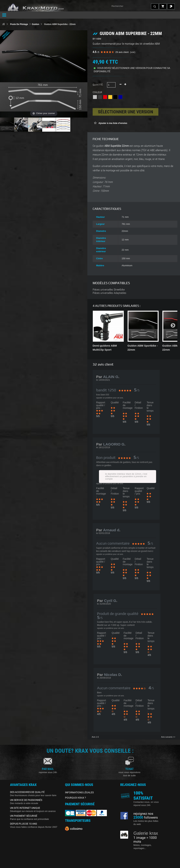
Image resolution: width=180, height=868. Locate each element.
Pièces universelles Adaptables (109, 293)
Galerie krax (146, 833)
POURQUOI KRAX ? (75, 798)
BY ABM (97, 39)
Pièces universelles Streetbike (109, 290)
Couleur (98, 92)
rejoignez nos (143, 814)
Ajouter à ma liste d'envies (113, 123)
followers (146, 818)
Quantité (98, 85)
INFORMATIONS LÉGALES (79, 792)
